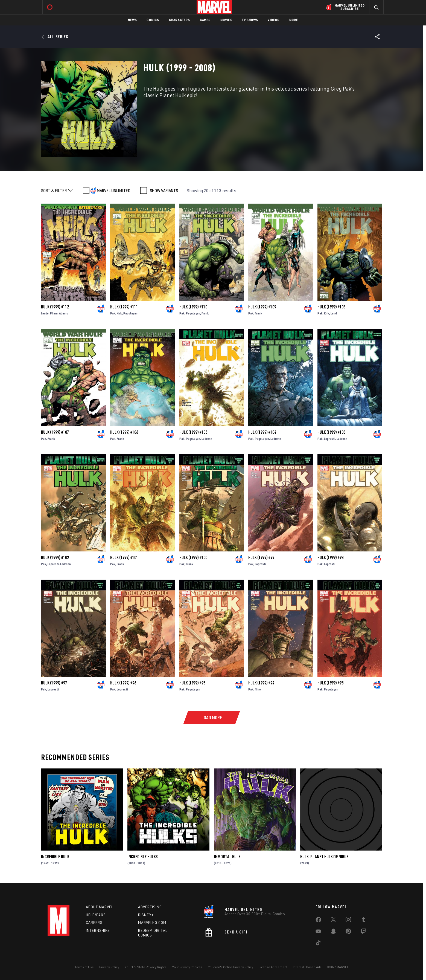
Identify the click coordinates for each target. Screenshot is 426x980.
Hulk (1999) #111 (124, 307)
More (294, 20)
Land (334, 313)
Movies (226, 20)
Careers (94, 923)
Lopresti (330, 439)
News (132, 20)
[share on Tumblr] (363, 921)
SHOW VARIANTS (164, 190)
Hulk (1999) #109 (262, 307)
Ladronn (207, 439)
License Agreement (273, 967)
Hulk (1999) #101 (124, 557)
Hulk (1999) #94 (261, 683)
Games (205, 20)
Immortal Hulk (227, 857)
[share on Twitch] (363, 932)
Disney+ (146, 915)
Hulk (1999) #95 (192, 683)
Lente (45, 313)
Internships (98, 930)
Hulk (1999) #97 (54, 683)
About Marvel (100, 907)
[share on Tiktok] (318, 944)
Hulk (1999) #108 (331, 307)
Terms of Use (84, 967)
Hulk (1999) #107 (55, 432)
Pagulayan (130, 313)
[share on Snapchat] (333, 932)
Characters (180, 20)
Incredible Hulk (55, 857)
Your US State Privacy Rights (146, 967)
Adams (64, 313)
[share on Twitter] (333, 921)
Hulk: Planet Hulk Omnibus (324, 857)
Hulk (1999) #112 (55, 307)
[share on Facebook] (318, 921)
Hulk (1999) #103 (331, 432)
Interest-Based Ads (307, 967)
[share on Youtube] (318, 932)
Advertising (150, 907)
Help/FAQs (96, 915)
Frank (205, 313)
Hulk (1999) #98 (330, 557)
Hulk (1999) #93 (330, 683)
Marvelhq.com (152, 923)
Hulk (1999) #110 (193, 307)
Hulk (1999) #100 (193, 557)
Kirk (119, 313)
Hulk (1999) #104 (262, 432)
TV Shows (250, 20)
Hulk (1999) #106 (124, 432)
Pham (54, 313)
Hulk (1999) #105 (193, 432)
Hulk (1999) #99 (261, 557)
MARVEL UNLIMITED (114, 190)
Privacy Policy (109, 967)
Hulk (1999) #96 (123, 683)
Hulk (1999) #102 (55, 557)
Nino (258, 689)
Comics (153, 20)
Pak (113, 313)
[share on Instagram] (348, 921)
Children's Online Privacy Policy (230, 967)
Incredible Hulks (142, 857)
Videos (273, 20)
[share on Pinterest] (348, 932)
